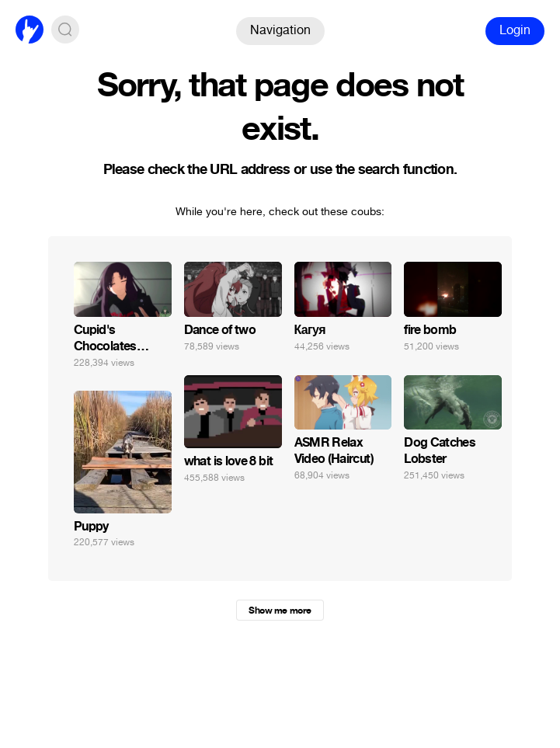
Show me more (280, 611)
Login (515, 30)
